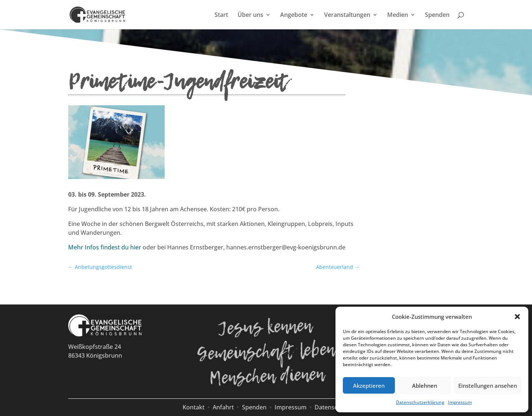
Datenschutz (332, 407)
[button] (517, 317)
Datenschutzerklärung (420, 402)
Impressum (460, 402)
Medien (398, 15)
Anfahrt (223, 407)
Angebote (294, 15)
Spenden (437, 15)
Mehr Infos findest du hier (105, 247)
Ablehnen (425, 386)
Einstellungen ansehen (488, 386)
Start (221, 15)
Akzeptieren (369, 386)
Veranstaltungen (347, 15)
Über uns (250, 15)
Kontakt (194, 407)
